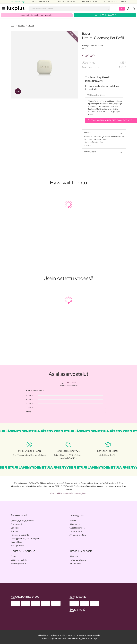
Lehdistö (15, 528)
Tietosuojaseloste (19, 563)
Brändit (21, 26)
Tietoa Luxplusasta (78, 560)
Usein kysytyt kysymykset (22, 521)
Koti (12, 26)
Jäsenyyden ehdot (19, 560)
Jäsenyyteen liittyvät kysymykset (25, 538)
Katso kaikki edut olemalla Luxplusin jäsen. (69, 493)
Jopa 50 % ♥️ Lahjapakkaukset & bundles (37, 15)
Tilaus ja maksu (17, 546)
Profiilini (73, 521)
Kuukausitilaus (76, 531)
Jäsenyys (74, 556)
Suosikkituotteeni (77, 528)
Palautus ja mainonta (20, 535)
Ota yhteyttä (16, 524)
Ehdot (13, 556)
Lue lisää (87, 146)
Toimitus (15, 531)
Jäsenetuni (75, 524)
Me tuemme (75, 563)
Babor (31, 26)
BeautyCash (16, 542)
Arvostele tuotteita (78, 535)
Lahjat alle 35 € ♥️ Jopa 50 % (105, 15)
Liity (122, 8)
